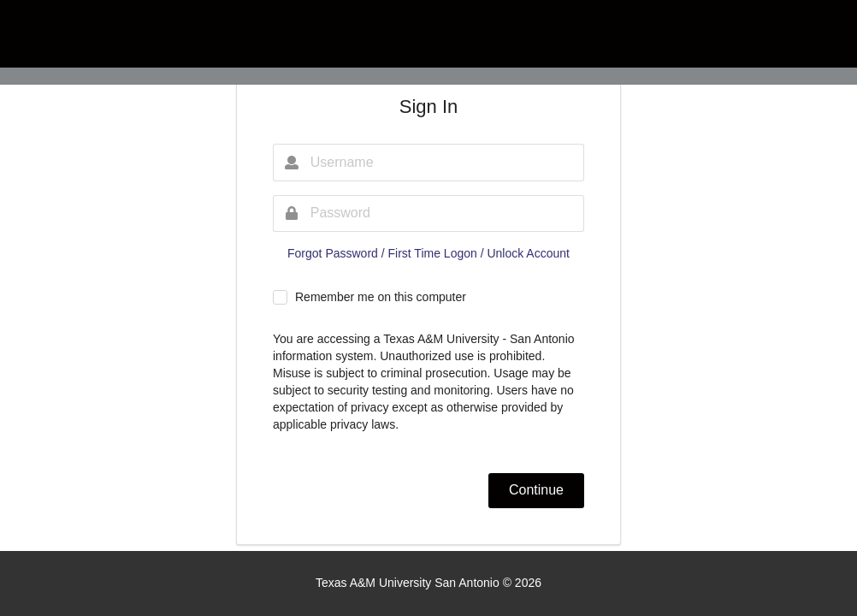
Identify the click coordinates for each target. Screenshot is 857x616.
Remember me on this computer (381, 297)
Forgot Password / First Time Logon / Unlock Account (428, 253)
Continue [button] (536, 490)
